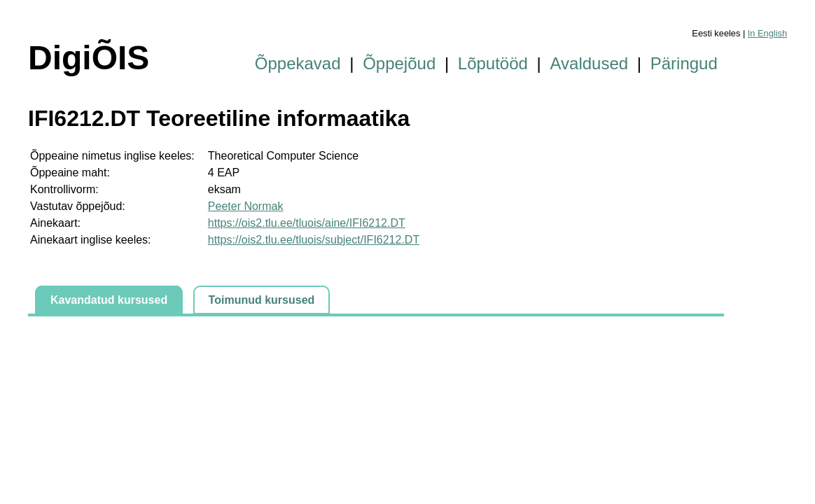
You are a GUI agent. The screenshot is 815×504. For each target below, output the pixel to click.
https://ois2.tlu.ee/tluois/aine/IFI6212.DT (307, 223)
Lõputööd (493, 63)
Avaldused (590, 63)
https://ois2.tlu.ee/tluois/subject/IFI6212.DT (314, 240)
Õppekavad (298, 63)
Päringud (684, 63)
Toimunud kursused (262, 300)
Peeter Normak (246, 206)
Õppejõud (399, 63)
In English (767, 33)
